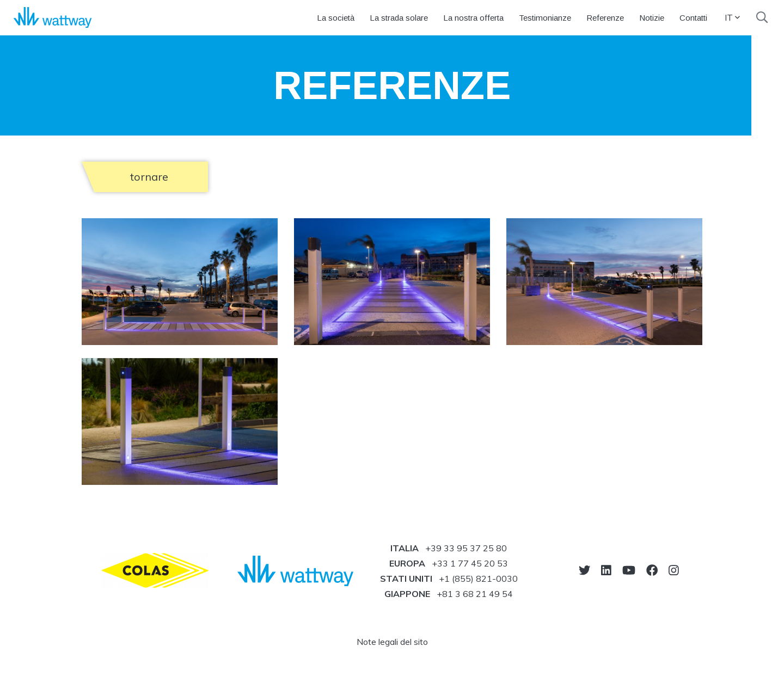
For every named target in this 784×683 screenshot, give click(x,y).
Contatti (693, 18)
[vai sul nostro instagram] (674, 570)
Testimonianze (545, 18)
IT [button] (732, 17)
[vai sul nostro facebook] (652, 570)
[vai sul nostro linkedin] (606, 570)
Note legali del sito (392, 642)
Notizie (652, 18)
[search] (762, 17)
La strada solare (399, 18)
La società (336, 18)
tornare (149, 177)
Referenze (605, 18)
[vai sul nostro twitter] (584, 570)
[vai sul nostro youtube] (629, 570)
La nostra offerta (473, 18)
